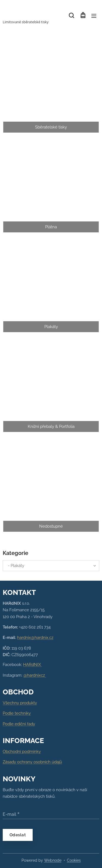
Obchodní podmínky (22, 752)
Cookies (74, 860)
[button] (71, 16)
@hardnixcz (35, 675)
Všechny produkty (20, 703)
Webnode (53, 860)
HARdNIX (33, 665)
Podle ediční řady (19, 724)
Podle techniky (17, 714)
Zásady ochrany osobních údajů (32, 762)
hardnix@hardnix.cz (35, 638)
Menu (94, 16)
